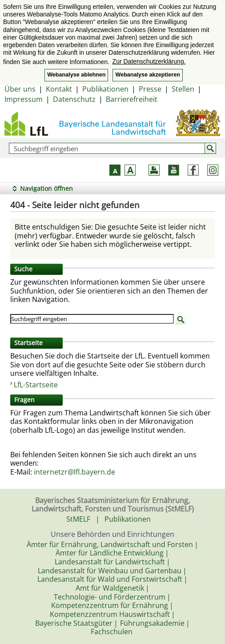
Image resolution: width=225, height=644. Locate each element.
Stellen (183, 89)
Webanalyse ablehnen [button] (76, 75)
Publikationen (105, 89)
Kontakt (59, 89)
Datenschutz (74, 99)
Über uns (20, 89)
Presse (150, 89)
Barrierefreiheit (132, 99)
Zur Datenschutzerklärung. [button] (149, 61)
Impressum (24, 99)
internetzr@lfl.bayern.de (74, 472)
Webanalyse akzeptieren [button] (147, 75)
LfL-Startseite (36, 385)
